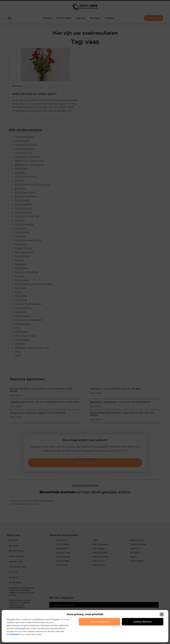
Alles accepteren (100, 622)
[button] (162, 614)
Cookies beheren (143, 622)
